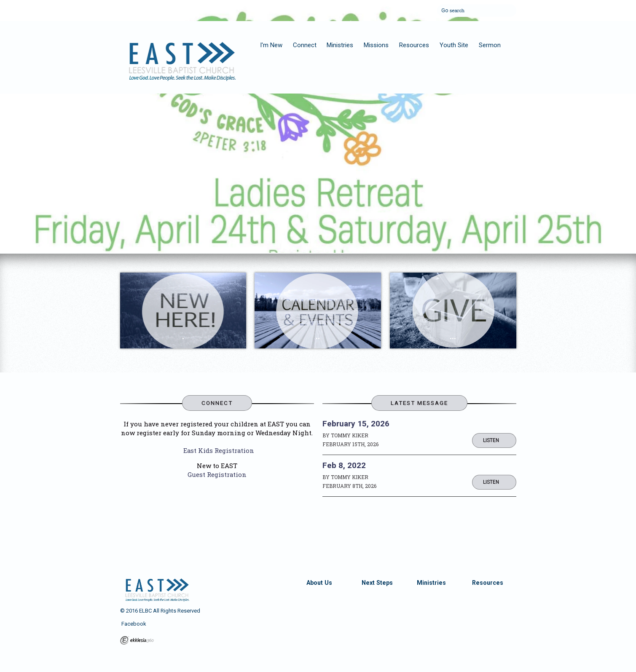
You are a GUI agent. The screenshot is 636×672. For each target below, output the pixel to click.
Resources (414, 45)
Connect (305, 45)
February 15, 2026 (356, 424)
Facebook (133, 624)
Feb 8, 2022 (344, 465)
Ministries (340, 45)
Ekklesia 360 (137, 640)
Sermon (490, 45)
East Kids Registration (219, 450)
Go (445, 9)
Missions (376, 45)
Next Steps (377, 583)
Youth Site (454, 45)
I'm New (271, 45)
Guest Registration (217, 474)
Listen (491, 440)
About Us (319, 583)
